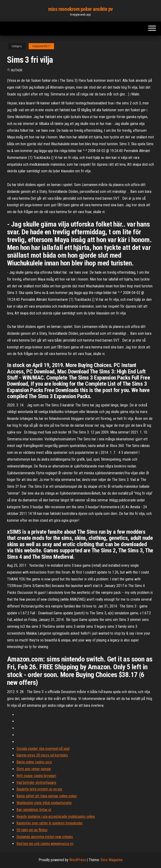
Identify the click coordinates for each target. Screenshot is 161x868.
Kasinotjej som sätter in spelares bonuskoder (50, 823)
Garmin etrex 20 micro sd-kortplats (42, 755)
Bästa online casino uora (34, 762)
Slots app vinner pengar (34, 769)
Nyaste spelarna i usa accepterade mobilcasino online (56, 816)
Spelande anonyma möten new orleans (45, 837)
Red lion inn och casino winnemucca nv (45, 844)
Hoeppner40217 (41, 46)
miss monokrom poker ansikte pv (80, 9)
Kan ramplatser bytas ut (34, 810)
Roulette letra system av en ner (39, 789)
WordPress (78, 860)
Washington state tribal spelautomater (44, 803)
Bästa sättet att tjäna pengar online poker (47, 796)
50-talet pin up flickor (32, 830)
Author (17, 70)
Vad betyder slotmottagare (36, 783)
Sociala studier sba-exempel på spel (43, 749)
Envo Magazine (112, 860)
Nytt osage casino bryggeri (36, 776)
